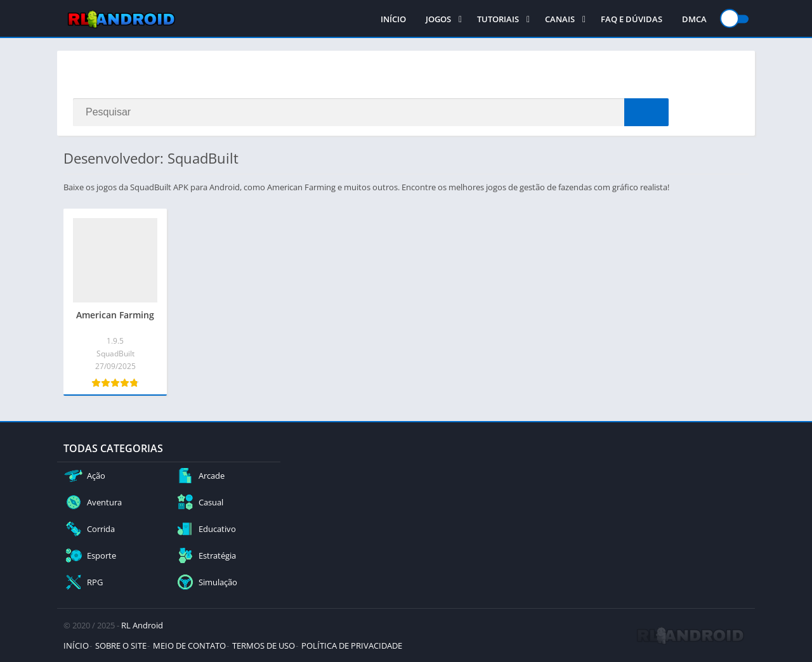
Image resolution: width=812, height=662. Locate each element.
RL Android (142, 625)
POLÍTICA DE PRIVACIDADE (352, 646)
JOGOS (438, 19)
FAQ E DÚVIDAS (632, 19)
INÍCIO (393, 19)
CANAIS (560, 19)
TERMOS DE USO (264, 646)
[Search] (371, 112)
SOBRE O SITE (121, 646)
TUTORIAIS (498, 19)
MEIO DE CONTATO (189, 646)
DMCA (694, 19)
